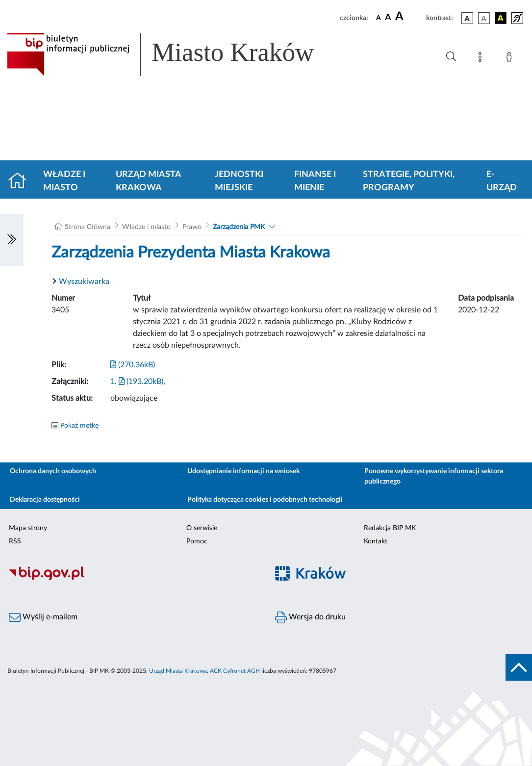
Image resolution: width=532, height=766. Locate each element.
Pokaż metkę (79, 426)
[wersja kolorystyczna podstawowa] (467, 18)
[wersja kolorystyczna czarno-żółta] (501, 18)
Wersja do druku (310, 617)
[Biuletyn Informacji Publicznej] (133, 579)
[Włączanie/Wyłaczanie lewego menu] (12, 240)
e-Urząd (502, 181)
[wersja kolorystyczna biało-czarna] (484, 18)
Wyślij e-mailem (43, 617)
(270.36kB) (133, 365)
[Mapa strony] (482, 59)
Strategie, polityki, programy (409, 181)
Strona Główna (88, 227)
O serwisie (202, 528)
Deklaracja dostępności (45, 500)
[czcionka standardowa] (379, 18)
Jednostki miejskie (239, 181)
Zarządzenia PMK (239, 227)
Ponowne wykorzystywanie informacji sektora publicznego (434, 476)
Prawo (192, 227)
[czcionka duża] (409, 17)
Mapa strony (28, 528)
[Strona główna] (21, 181)
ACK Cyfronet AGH (235, 671)
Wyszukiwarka (84, 281)
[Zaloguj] (511, 59)
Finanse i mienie (315, 181)
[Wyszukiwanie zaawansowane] (451, 57)
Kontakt (376, 541)
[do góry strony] (519, 667)
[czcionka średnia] (388, 18)
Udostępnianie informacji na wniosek (243, 471)
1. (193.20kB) (137, 382)
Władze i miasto (64, 181)
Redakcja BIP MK (390, 528)
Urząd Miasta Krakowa (148, 181)
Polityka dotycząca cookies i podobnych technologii (265, 500)
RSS (15, 541)
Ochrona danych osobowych (53, 471)
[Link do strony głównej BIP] (175, 54)
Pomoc (197, 541)
